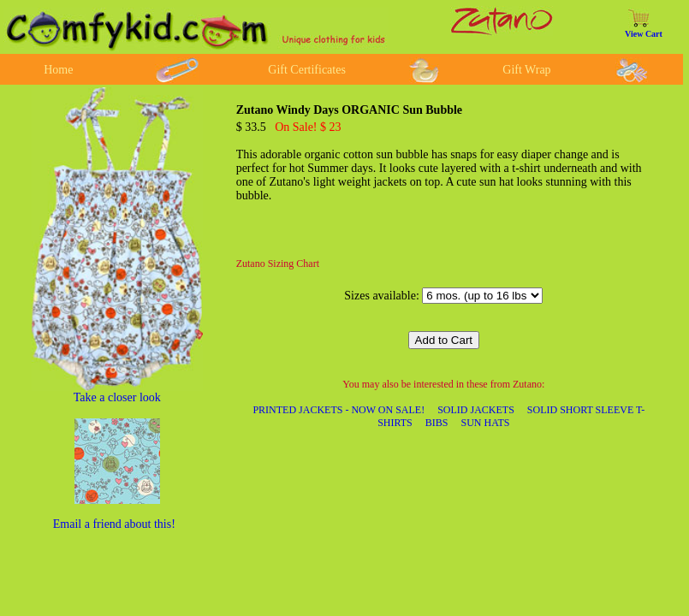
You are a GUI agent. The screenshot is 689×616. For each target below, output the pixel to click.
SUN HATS (485, 423)
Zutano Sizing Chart (278, 264)
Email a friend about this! (114, 524)
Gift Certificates (307, 70)
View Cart (644, 34)
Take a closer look (117, 397)
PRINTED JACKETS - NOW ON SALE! (339, 410)
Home (58, 70)
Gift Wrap (526, 70)
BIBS (437, 423)
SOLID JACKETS (476, 410)
